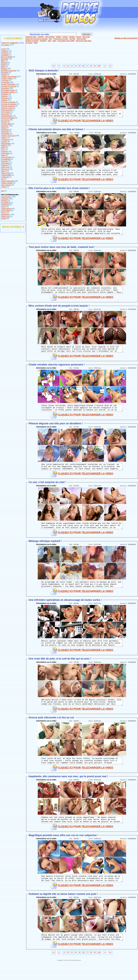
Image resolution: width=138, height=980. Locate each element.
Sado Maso (5, 163)
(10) (17, 84)
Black (3, 67)
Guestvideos (6, 203)
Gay (3, 191)
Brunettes (5, 73)
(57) (19, 76)
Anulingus (5, 53)
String (3, 171)
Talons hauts (6, 173)
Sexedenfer (5, 214)
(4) (12, 112)
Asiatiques (5, 55)
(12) (15, 78)
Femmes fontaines (8, 106)
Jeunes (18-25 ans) (8, 136)
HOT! (12, 45)
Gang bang (5, 114)
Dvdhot (4, 218)
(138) (13, 197)
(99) (16, 181)
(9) (7, 67)
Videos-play (5, 216)
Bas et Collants (7, 57)
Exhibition (5, 94)
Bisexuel (4, 63)
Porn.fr (4, 207)
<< (54, 66)
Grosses (4, 122)
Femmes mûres (7, 108)
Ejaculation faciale (8, 90)
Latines (4, 138)
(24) (14, 116)
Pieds (3, 155)
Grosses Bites (6, 124)
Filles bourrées (7, 110)
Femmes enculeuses (9, 104)
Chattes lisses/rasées (9, 76)
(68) (11, 88)
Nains (3, 147)
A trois (3, 49)
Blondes (4, 69)
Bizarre (4, 65)
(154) (12, 214)
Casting (4, 74)
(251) (11, 199)
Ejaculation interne (8, 92)
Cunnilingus (6, 82)
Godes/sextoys (7, 116)
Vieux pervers (6, 185)
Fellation (4, 100)
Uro (2, 179)
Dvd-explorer (6, 211)
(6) (10, 132)
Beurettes (5, 59)
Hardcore (5, 126)
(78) (9, 100)
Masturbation (6, 144)
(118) (11, 126)
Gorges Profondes (8, 118)
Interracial (5, 132)
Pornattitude (6, 159)
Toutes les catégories (10, 43)
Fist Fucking (6, 112)
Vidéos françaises (8, 181)
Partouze (4, 151)
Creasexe (5, 199)
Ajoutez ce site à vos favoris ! (126, 38)
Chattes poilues (7, 78)
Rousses (4, 161)
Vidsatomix (5, 205)
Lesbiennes (5, 140)
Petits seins (5, 153)
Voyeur (4, 187)
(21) (10, 51)
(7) (10, 55)
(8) (11, 98)
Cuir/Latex (5, 80)
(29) (8, 49)
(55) (9, 69)
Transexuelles (6, 175)
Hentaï (4, 128)
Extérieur (4, 96)
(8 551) (21, 43)
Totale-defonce (7, 209)
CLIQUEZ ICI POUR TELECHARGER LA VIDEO (85, 122)
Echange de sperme (9, 86)
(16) (10, 59)
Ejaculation (5, 88)
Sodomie (4, 165)
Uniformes (5, 177)
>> (110, 66)
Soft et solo (5, 167)
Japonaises (5, 134)
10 (99, 66)
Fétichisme (5, 98)
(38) (12, 82)
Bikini (3, 61)
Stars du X (5, 169)
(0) (10, 53)
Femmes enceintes (8, 102)
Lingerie (4, 142)
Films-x (4, 213)
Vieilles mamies (7, 183)
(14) (10, 151)
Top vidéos (5, 45)
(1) (13, 175)
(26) (11, 120)
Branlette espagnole (9, 71)
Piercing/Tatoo (6, 157)
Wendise (4, 201)
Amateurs (5, 51)
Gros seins (5, 120)
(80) (18, 136)
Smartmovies (6, 197)
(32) (12, 140)
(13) (18, 71)
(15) (9, 145)
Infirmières (5, 130)
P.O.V (3, 149)
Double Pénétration (8, 84)
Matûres (4, 145)
